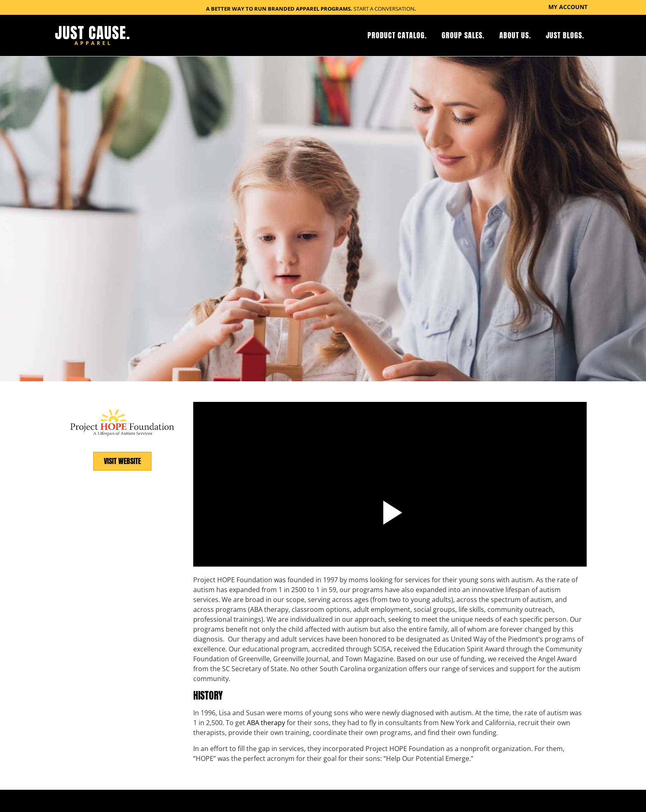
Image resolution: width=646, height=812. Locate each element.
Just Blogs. (565, 35)
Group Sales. (463, 35)
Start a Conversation (384, 9)
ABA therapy (266, 722)
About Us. (515, 35)
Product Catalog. (397, 35)
